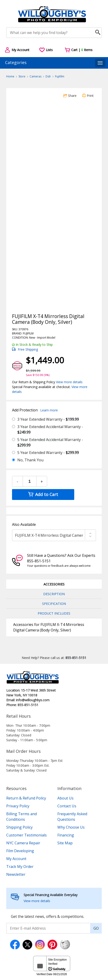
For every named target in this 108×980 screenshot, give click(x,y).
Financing (66, 835)
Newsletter (16, 874)
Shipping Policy (19, 827)
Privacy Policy (18, 806)
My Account (16, 859)
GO (96, 928)
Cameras (35, 76)
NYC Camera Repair (23, 843)
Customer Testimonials (26, 835)
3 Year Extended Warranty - (48, 419)
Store (22, 76)
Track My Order (20, 867)
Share (70, 96)
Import (42, 338)
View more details (69, 382)
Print (88, 96)
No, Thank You (30, 460)
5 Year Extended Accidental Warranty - (50, 442)
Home (10, 76)
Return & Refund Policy (26, 798)
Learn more (49, 410)
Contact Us (67, 806)
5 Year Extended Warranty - (48, 453)
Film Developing (20, 851)
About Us (65, 798)
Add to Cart (43, 494)
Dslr (48, 76)
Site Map (65, 843)
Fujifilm (60, 76)
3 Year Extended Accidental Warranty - (50, 429)
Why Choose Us (71, 827)
